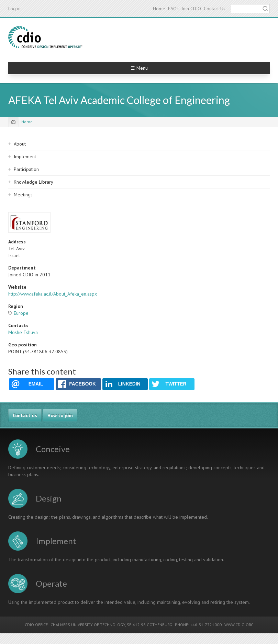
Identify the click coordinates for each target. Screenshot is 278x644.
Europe (21, 313)
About (20, 144)
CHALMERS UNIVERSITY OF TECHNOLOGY (88, 625)
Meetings (23, 195)
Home (159, 9)
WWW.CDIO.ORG (239, 625)
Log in (14, 9)
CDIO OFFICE (36, 625)
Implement (25, 157)
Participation (26, 169)
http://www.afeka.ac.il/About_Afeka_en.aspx (53, 294)
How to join (60, 415)
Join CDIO (191, 9)
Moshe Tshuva (23, 332)
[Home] (13, 122)
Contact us (25, 415)
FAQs (173, 9)
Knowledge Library (34, 182)
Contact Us (215, 9)
